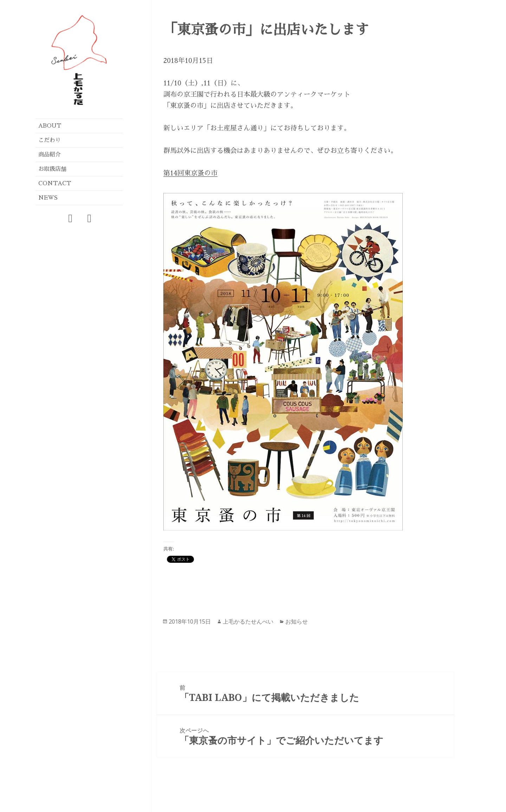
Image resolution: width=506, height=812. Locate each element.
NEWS (48, 198)
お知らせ (297, 621)
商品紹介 (50, 155)
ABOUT (50, 126)
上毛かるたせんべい (248, 621)
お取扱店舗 (52, 169)
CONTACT (55, 183)
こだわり (50, 140)
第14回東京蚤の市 (190, 173)
